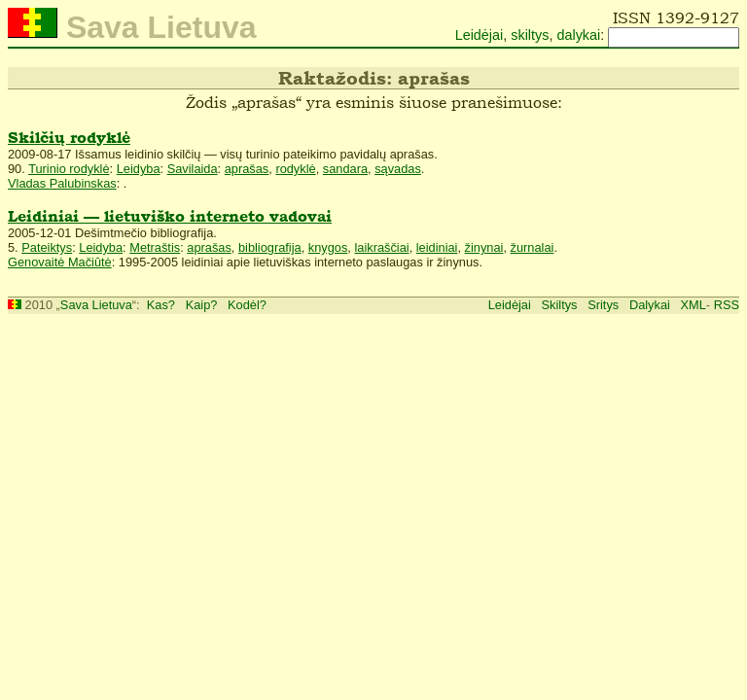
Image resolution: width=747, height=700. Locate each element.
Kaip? (202, 305)
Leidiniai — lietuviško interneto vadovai (170, 216)
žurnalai (533, 247)
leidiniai (437, 247)
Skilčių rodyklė (69, 138)
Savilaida (193, 169)
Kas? (161, 305)
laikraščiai (381, 247)
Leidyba (139, 169)
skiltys (530, 35)
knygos (328, 247)
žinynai (484, 247)
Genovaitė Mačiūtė (60, 262)
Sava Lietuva (96, 305)
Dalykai (650, 305)
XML (694, 305)
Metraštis (155, 247)
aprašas (247, 169)
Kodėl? (247, 305)
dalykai (578, 35)
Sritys (603, 305)
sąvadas (398, 169)
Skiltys (560, 305)
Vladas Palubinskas (62, 183)
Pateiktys (47, 247)
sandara (345, 169)
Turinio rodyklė (69, 169)
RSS (727, 305)
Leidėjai (480, 35)
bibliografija (270, 247)
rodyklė (295, 169)
